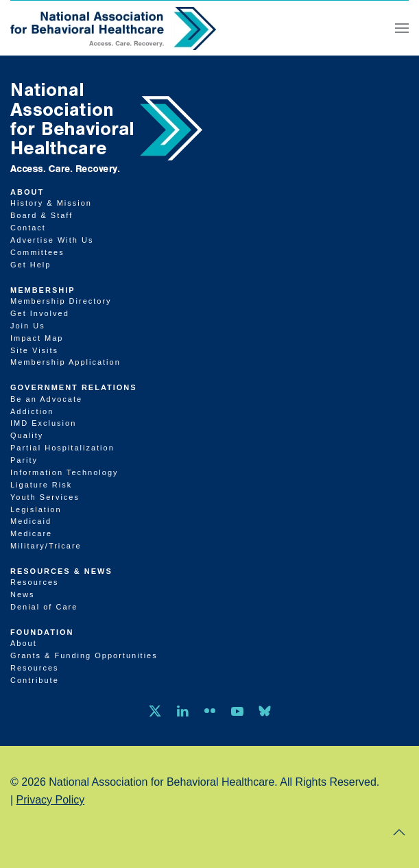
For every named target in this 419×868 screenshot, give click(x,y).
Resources (35, 582)
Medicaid (31, 521)
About (27, 192)
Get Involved (40, 313)
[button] (402, 28)
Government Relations (74, 387)
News (23, 594)
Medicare (31, 533)
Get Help (31, 265)
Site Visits (34, 350)
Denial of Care (44, 607)
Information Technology (64, 472)
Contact (28, 228)
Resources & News (61, 571)
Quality (27, 435)
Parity (24, 460)
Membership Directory (61, 301)
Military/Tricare (46, 546)
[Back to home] (113, 28)
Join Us (28, 326)
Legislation (36, 509)
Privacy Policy (51, 800)
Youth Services (45, 497)
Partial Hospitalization (62, 448)
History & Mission (51, 203)
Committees (37, 252)
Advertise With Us (52, 240)
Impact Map (37, 338)
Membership (43, 290)
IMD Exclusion (43, 423)
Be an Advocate (46, 399)
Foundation (42, 632)
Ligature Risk (41, 485)
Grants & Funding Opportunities (84, 655)
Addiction (32, 411)
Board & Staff (41, 215)
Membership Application (65, 362)
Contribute (35, 680)
